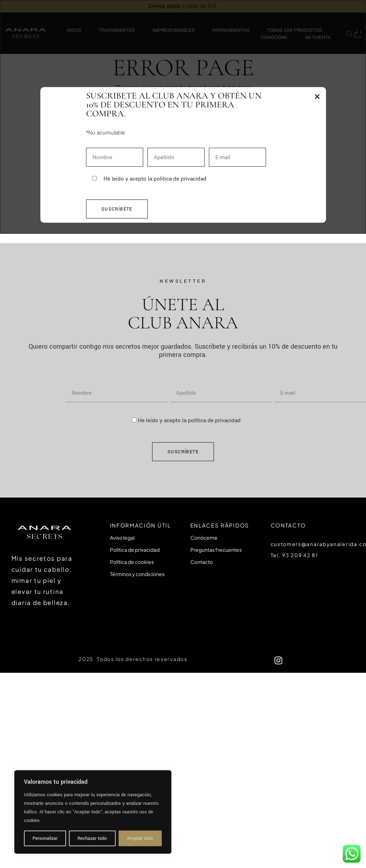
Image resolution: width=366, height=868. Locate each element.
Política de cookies (132, 562)
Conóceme (204, 538)
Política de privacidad (135, 550)
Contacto (202, 562)
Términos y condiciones (137, 574)
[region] (93, 812)
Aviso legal (122, 538)
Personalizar (45, 838)
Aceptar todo (140, 838)
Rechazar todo (92, 838)
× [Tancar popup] (317, 97)
